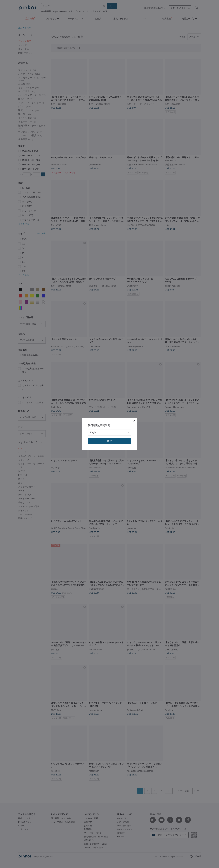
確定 (109, 441)
